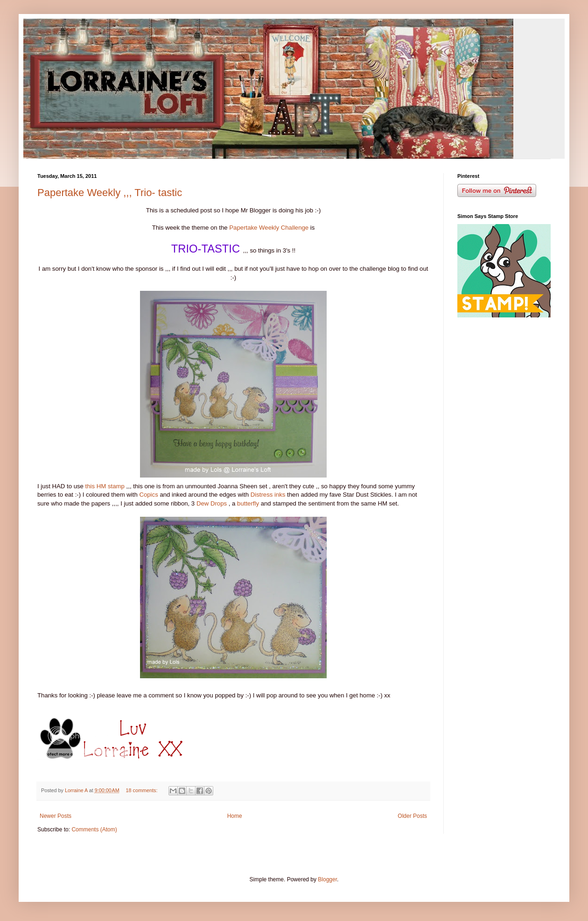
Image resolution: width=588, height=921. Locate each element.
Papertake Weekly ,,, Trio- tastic (110, 193)
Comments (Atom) (94, 830)
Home (235, 816)
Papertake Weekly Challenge (269, 228)
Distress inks (268, 495)
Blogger (327, 879)
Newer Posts (56, 816)
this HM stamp (105, 486)
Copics (149, 495)
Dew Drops (212, 503)
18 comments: (143, 790)
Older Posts (412, 816)
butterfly (249, 503)
